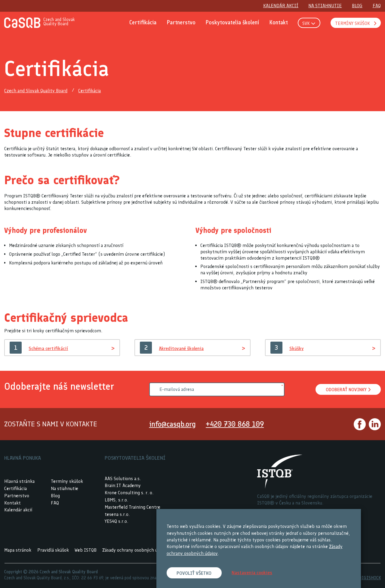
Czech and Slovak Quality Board (36, 91)
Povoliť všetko (194, 573)
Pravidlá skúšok (53, 550)
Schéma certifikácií (49, 348)
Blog (55, 496)
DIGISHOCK (370, 578)
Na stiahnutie (65, 488)
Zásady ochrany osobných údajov (135, 550)
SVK (309, 23)
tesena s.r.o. (117, 514)
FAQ (55, 503)
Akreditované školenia (182, 348)
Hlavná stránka (19, 481)
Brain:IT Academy (123, 485)
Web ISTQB (86, 550)
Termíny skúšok (67, 481)
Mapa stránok (18, 550)
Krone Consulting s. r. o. (129, 493)
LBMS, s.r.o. (116, 500)
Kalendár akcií (18, 510)
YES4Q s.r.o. (116, 521)
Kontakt (12, 503)
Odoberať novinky (348, 390)
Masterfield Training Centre (132, 507)
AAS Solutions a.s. (123, 478)
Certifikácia (89, 91)
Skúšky (297, 348)
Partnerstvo (17, 496)
